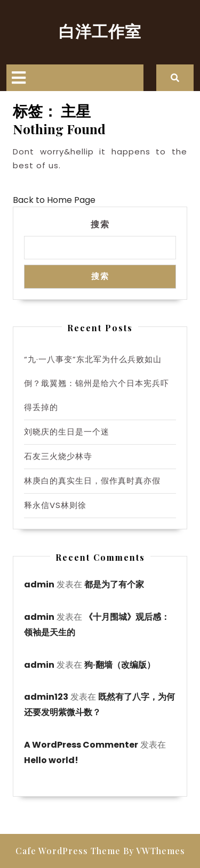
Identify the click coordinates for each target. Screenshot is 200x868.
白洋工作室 (100, 31)
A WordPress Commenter (81, 745)
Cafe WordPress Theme (68, 851)
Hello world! (51, 760)
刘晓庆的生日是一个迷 (67, 432)
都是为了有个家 (114, 584)
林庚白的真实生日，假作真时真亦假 (92, 481)
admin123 (46, 697)
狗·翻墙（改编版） (120, 665)
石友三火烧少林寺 (58, 456)
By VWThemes (154, 851)
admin (39, 584)
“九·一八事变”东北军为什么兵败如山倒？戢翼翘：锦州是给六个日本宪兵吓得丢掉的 (97, 383)
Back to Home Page (54, 200)
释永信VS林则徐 (55, 505)
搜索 (100, 224)
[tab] (19, 78)
